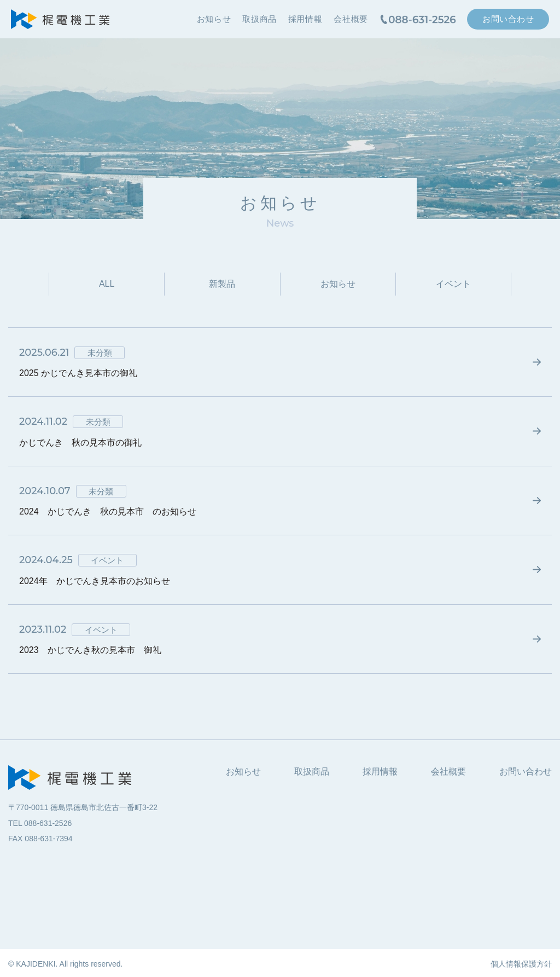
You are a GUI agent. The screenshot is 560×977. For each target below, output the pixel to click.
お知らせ (214, 19)
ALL (107, 284)
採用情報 (305, 19)
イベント (453, 284)
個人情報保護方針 (521, 964)
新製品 (222, 284)
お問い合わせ (508, 19)
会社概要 (351, 19)
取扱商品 (259, 19)
